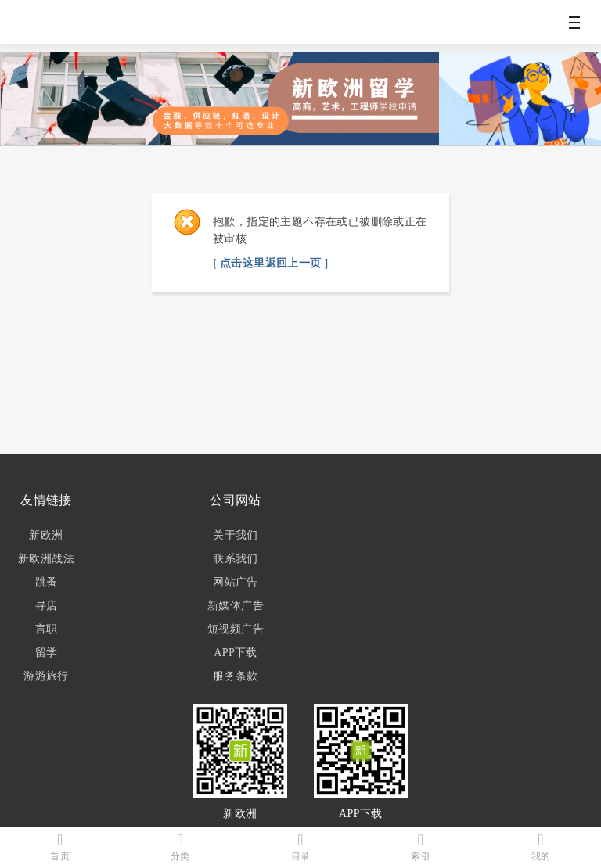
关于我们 (236, 535)
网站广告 (236, 582)
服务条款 (236, 676)
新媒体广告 (236, 606)
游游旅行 (46, 676)
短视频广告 (236, 629)
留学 (47, 653)
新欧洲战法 (46, 559)
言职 (47, 629)
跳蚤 (47, 582)
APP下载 (236, 653)
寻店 (47, 606)
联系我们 (236, 559)
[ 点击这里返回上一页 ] (271, 263)
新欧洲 (46, 535)
